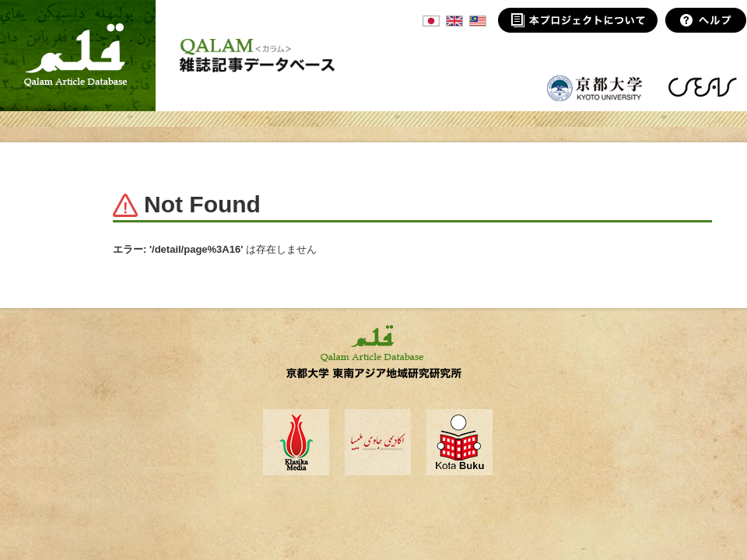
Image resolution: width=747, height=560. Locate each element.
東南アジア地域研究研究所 (702, 87)
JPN (431, 21)
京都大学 (595, 87)
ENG (454, 21)
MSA (478, 21)
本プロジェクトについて (578, 20)
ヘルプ (706, 20)
